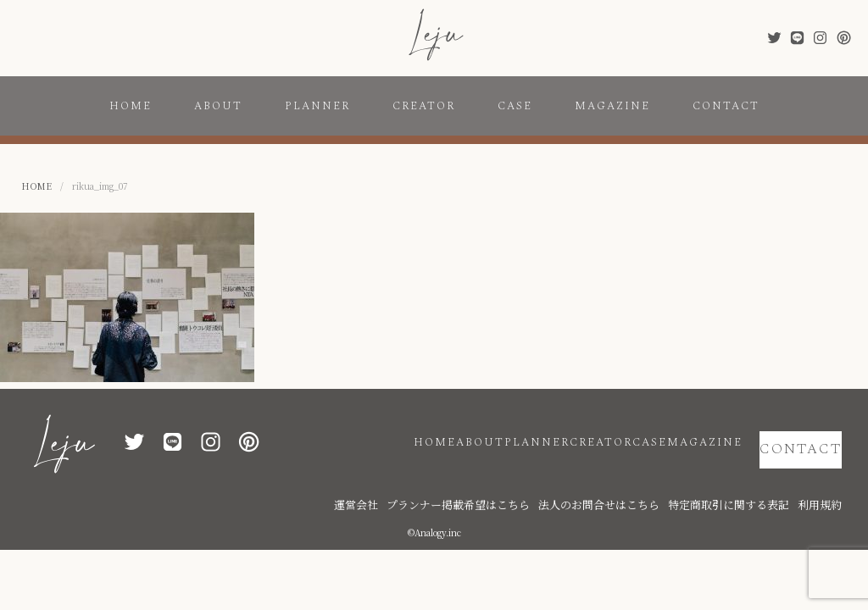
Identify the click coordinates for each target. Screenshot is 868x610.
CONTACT (726, 106)
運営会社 (460, 477)
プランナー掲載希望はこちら (541, 477)
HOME (131, 106)
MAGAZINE (612, 106)
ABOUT (218, 106)
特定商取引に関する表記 (753, 477)
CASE (515, 106)
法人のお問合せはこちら (651, 477)
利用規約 (825, 477)
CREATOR (424, 106)
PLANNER (317, 106)
